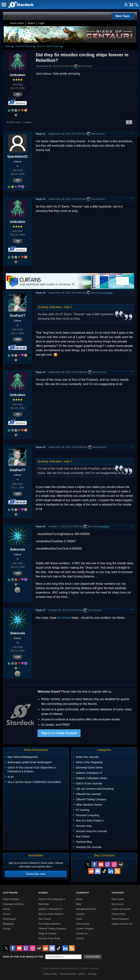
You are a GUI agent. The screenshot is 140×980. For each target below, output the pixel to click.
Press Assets (83, 924)
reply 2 (68, 307)
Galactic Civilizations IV (51, 909)
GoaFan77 (17, 316)
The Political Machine (50, 924)
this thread (64, 618)
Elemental (44, 904)
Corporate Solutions (13, 904)
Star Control (45, 919)
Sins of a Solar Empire (48, 46)
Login (41, 23)
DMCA (82, 974)
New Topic (123, 16)
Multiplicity (8, 924)
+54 (17, 94)
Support (118, 893)
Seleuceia (17, 549)
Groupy (7, 929)
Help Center (118, 899)
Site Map (92, 974)
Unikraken (17, 75)
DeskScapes (9, 919)
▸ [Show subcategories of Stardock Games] (34, 46)
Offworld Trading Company (52, 929)
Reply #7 (41, 610)
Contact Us (82, 933)
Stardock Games (24, 46)
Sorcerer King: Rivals (49, 938)
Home (8, 46)
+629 (18, 339)
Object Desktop (11, 899)
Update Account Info (122, 924)
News (79, 919)
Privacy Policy (50, 974)
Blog (78, 904)
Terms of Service (68, 974)
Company (83, 893)
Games (43, 893)
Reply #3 (41, 293)
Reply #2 (41, 199)
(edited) (109, 293)
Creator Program (85, 929)
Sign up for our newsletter (23, 957)
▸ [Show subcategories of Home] (13, 46)
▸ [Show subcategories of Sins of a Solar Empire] (62, 46)
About (79, 899)
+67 (17, 180)
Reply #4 (41, 372)
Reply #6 (41, 526)
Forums (80, 938)
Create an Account (121, 909)
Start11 (7, 909)
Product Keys (118, 914)
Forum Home (17, 23)
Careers (80, 914)
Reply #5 (41, 447)
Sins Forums (83, 66)
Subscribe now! (36, 874)
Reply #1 (41, 134)
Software (10, 893)
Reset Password (120, 919)
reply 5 (68, 461)
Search (31, 23)
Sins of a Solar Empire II (51, 914)
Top (132, 134)
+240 (18, 573)
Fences (7, 914)
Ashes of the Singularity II (52, 899)
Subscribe (93, 957)
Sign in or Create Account (59, 733)
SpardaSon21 (17, 157)
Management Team (86, 909)
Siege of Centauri (47, 933)
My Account (118, 904)
